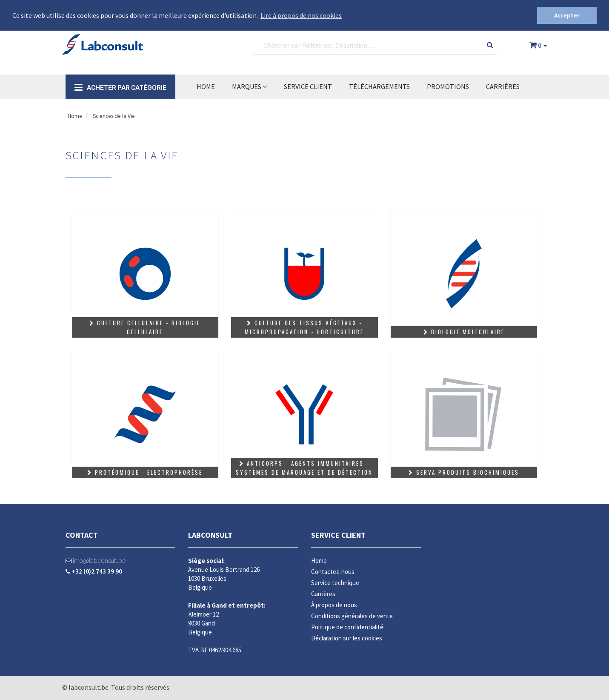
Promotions (448, 86)
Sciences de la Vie (120, 115)
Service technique (335, 582)
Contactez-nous (333, 571)
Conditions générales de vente (352, 615)
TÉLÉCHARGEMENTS (379, 86)
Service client (338, 535)
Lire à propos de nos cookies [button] (301, 15)
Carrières (503, 86)
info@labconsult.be (96, 560)
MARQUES (249, 86)
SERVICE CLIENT (308, 86)
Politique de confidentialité (347, 627)
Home (206, 86)
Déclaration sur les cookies (347, 638)
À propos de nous (334, 604)
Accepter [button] (567, 15)
